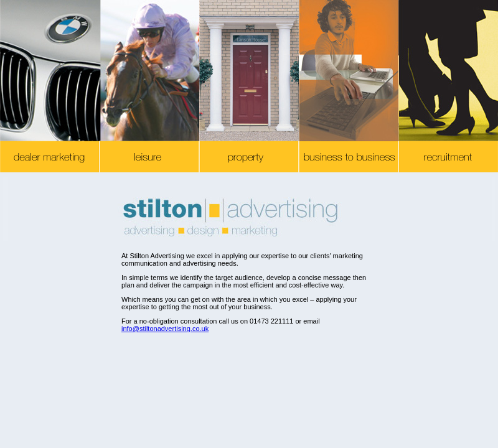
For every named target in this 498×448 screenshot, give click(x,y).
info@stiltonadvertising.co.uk (165, 329)
